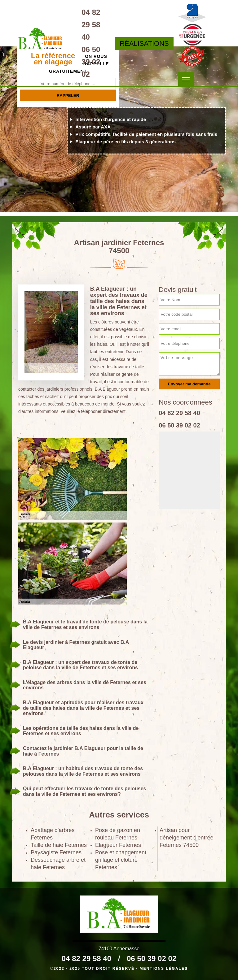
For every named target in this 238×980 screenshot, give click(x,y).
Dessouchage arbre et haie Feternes (58, 864)
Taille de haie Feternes (59, 845)
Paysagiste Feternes (56, 852)
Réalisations (144, 43)
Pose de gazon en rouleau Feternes (118, 834)
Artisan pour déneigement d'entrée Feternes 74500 (187, 838)
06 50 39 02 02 (91, 62)
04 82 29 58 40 (91, 25)
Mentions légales (164, 969)
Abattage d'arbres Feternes (53, 834)
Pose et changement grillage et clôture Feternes (121, 860)
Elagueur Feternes (118, 845)
